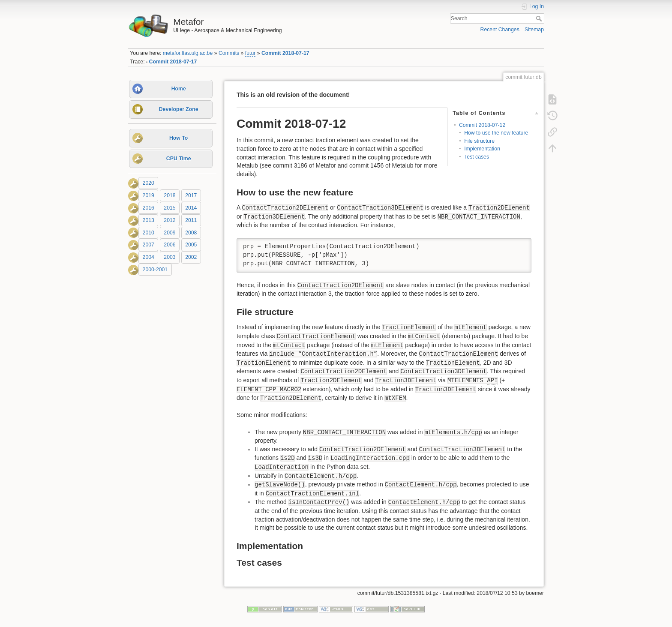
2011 (191, 220)
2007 (148, 245)
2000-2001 (155, 270)
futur (250, 53)
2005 (191, 245)
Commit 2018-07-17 (285, 53)
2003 (169, 257)
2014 (191, 208)
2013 (148, 220)
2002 (191, 257)
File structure (479, 141)
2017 (191, 195)
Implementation (482, 149)
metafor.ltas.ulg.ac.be (188, 53)
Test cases (477, 157)
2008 (191, 233)
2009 (169, 233)
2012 (169, 220)
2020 (148, 183)
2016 (148, 208)
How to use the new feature (496, 133)
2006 (169, 245)
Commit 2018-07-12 (482, 125)
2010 (148, 233)
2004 (148, 257)
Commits (229, 53)
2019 (148, 195)
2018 (169, 195)
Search (540, 18)
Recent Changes (500, 30)
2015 (169, 208)
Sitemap (534, 30)
